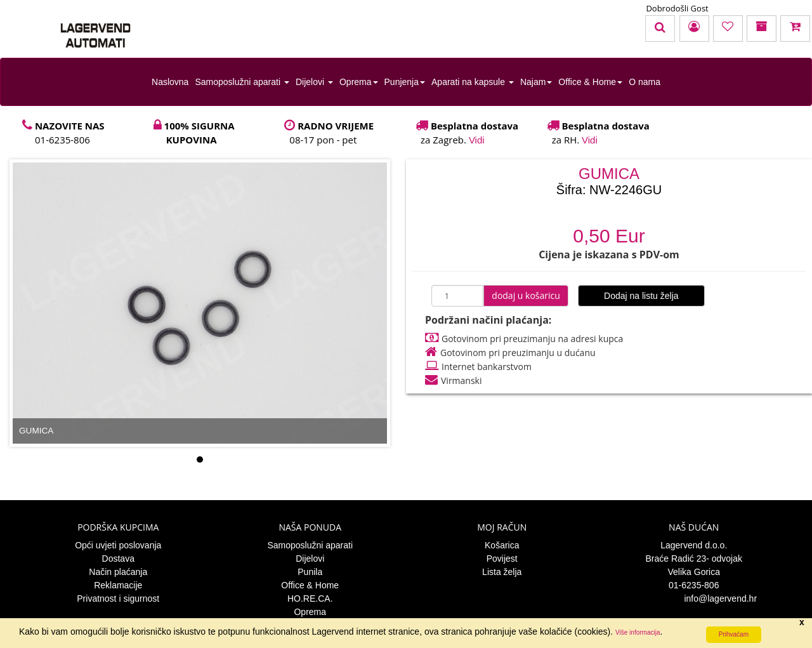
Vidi (477, 140)
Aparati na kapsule (473, 82)
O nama (645, 82)
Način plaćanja (118, 572)
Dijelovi (314, 82)
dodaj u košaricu (526, 295)
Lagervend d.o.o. (694, 545)
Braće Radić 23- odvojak (694, 559)
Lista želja (502, 572)
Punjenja (405, 82)
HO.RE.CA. (310, 598)
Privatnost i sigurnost (118, 598)
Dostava (118, 559)
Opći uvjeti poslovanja (118, 545)
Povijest (502, 559)
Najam (536, 82)
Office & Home (590, 82)
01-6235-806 (694, 585)
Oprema (359, 82)
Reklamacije (118, 585)
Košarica (502, 545)
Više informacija (638, 632)
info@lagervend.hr (694, 598)
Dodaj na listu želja (641, 296)
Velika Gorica (694, 572)
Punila (310, 572)
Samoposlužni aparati (242, 82)
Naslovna (170, 82)
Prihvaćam (734, 634)
